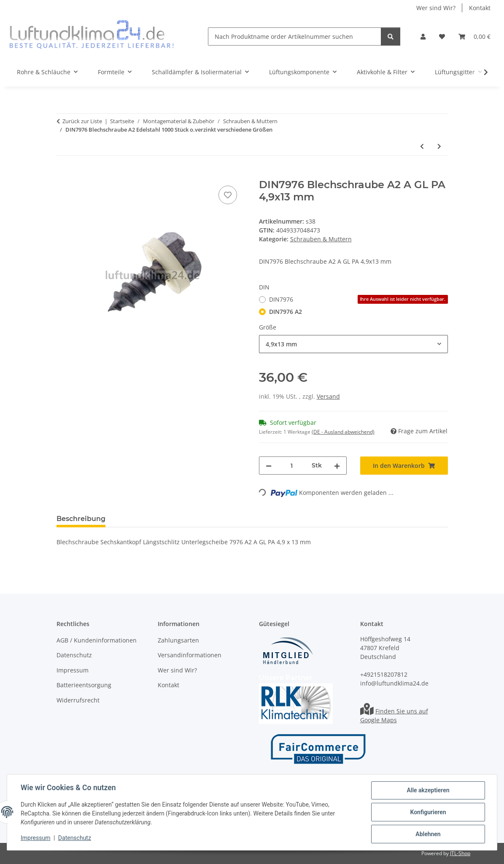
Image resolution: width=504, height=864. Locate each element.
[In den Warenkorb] (63, 174)
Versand (328, 396)
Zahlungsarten (178, 640)
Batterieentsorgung (84, 685)
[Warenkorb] (474, 36)
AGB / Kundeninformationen (97, 640)
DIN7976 (358, 299)
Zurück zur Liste (82, 121)
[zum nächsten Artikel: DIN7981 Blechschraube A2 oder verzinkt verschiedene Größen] (439, 146)
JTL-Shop (460, 853)
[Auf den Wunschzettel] (228, 195)
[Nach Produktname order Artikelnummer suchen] (295, 36)
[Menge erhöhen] (337, 466)
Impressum (35, 838)
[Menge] (292, 466)
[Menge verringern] (269, 466)
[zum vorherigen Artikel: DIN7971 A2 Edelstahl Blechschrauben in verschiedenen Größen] (422, 146)
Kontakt (480, 8)
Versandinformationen (190, 655)
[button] (423, 36)
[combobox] (353, 344)
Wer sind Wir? (436, 8)
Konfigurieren (428, 812)
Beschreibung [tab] (81, 519)
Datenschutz (75, 838)
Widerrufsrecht (78, 700)
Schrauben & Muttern (321, 239)
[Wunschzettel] (442, 36)
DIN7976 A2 (286, 312)
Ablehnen (428, 834)
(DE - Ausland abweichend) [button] (343, 432)
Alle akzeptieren (428, 790)
